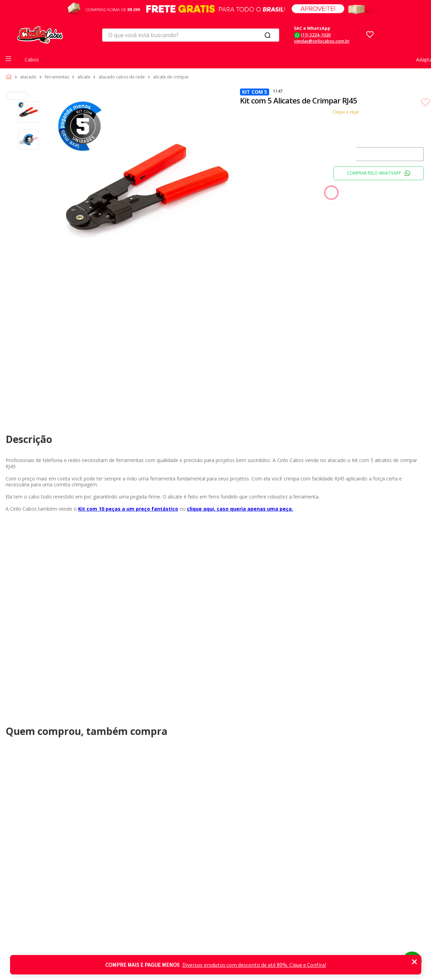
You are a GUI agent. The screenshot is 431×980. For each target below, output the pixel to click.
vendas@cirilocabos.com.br (322, 41)
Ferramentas (57, 77)
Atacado (28, 77)
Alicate (84, 77)
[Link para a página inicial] (10, 77)
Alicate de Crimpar (171, 77)
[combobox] (191, 35)
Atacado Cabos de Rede (122, 77)
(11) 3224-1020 (316, 35)
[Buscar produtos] (269, 35)
